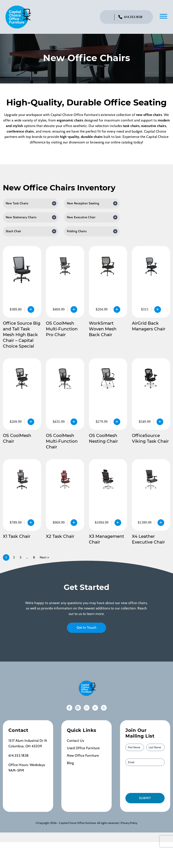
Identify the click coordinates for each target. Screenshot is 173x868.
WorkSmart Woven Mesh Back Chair (103, 330)
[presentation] (147, 780)
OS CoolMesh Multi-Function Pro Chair (62, 330)
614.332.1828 (133, 17)
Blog (70, 764)
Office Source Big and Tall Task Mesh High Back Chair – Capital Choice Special (22, 335)
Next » (44, 558)
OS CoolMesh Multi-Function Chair (62, 442)
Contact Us (75, 741)
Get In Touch (86, 628)
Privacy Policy (129, 824)
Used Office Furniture (83, 749)
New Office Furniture (83, 756)
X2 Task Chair (60, 537)
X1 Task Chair (17, 537)
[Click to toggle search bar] (108, 18)
